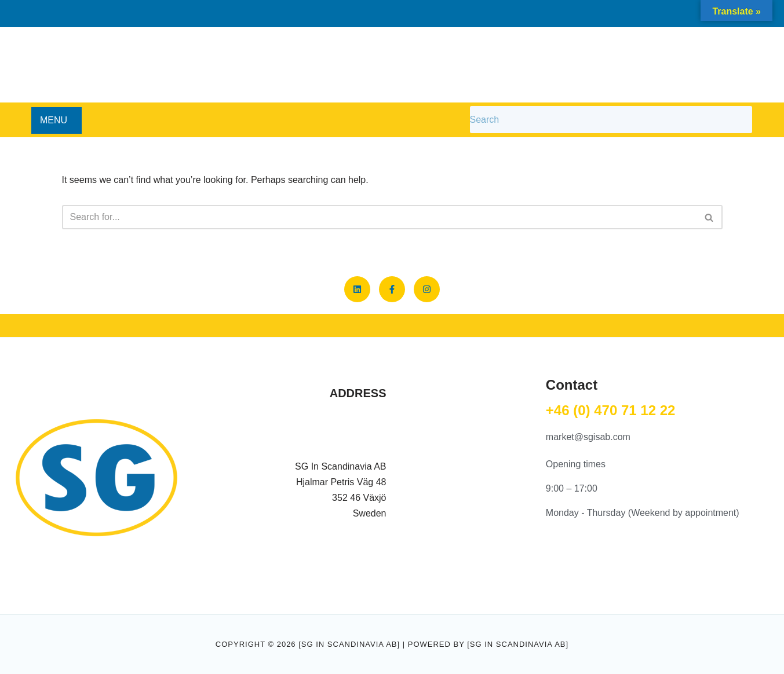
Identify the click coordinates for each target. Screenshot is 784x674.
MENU (54, 120)
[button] (56, 120)
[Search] (379, 217)
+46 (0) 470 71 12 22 (611, 410)
